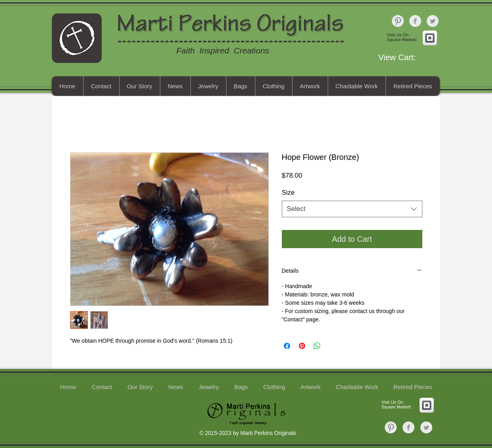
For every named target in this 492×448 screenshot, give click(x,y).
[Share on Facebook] (287, 346)
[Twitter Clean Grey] (433, 21)
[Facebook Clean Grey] (415, 21)
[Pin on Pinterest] (302, 346)
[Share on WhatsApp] (317, 346)
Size (288, 193)
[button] (408, 57)
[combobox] (352, 209)
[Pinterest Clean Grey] (398, 21)
